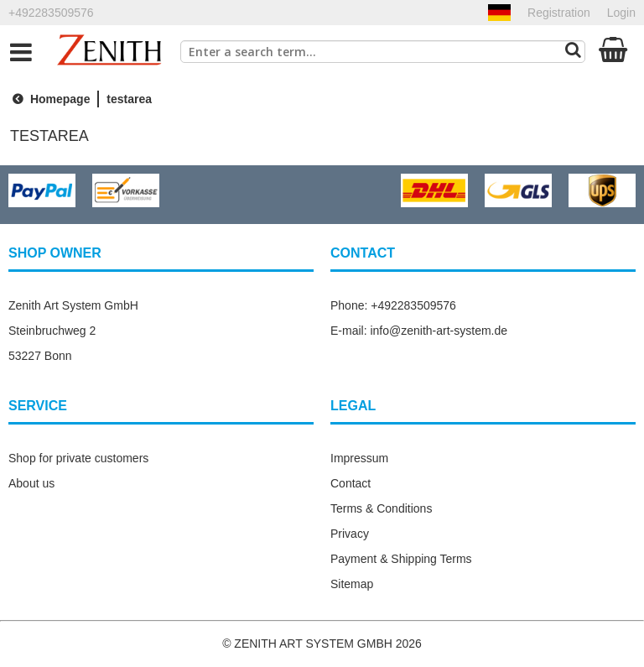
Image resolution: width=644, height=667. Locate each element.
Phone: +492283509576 (393, 305)
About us (31, 483)
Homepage (49, 99)
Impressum (359, 458)
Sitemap (352, 584)
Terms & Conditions (381, 508)
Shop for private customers (78, 458)
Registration (559, 13)
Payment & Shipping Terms (401, 559)
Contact (351, 483)
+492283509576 (51, 13)
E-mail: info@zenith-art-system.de (419, 331)
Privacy (350, 534)
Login (621, 13)
